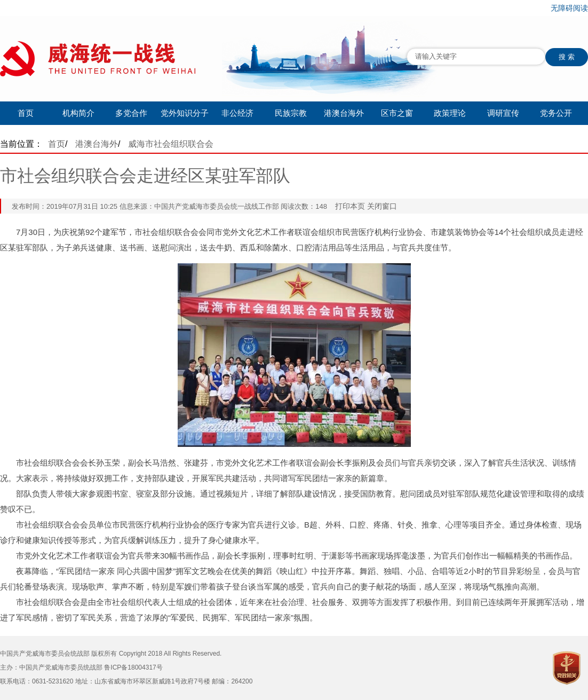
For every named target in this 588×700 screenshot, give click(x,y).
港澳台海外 (344, 113)
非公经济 (237, 113)
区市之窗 (397, 113)
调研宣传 (503, 113)
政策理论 (450, 113)
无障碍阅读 (569, 8)
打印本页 (350, 206)
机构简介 (78, 113)
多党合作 (131, 113)
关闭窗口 (382, 206)
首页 (26, 113)
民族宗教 (291, 113)
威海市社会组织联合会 (171, 144)
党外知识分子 (185, 113)
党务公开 (556, 113)
